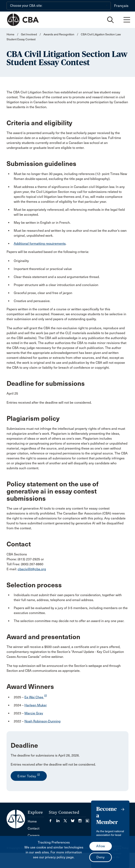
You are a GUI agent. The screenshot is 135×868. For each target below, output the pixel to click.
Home (10, 34)
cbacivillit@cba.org (32, 569)
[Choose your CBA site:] (59, 6)
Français (121, 6)
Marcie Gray (34, 713)
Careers (34, 835)
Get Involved (29, 34)
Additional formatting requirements (40, 244)
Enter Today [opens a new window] (29, 776)
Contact (34, 828)
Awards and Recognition (59, 34)
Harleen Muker (36, 705)
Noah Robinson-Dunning (42, 721)
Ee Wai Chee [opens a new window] (36, 697)
